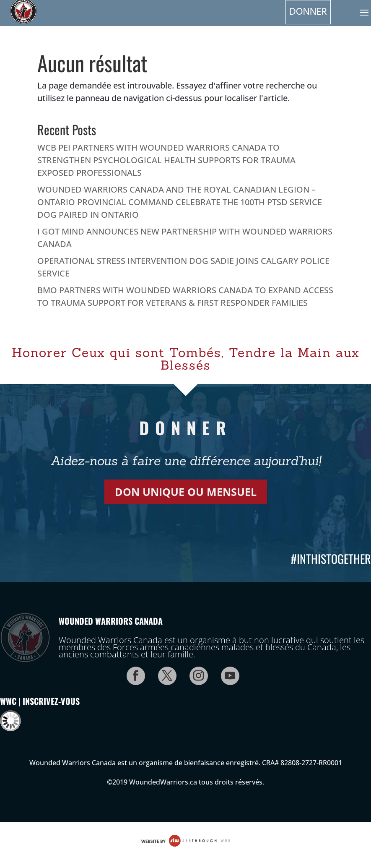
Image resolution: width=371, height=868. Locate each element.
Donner (308, 12)
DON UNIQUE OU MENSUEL (186, 492)
